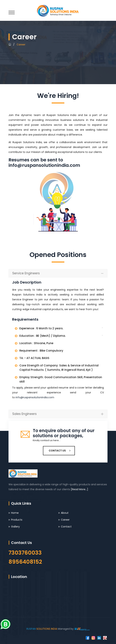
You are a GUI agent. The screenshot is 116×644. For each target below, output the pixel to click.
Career (65, 520)
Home (15, 513)
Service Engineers (26, 273)
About (65, 513)
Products (17, 520)
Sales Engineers (24, 414)
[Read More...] (79, 489)
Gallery (15, 527)
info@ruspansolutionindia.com (44, 165)
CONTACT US (60, 451)
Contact (66, 527)
